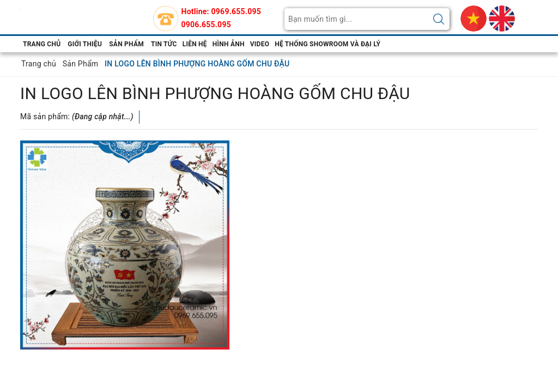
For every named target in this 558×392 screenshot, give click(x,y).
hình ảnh (229, 44)
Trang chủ (42, 44)
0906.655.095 (206, 24)
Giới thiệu (85, 44)
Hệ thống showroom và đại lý (327, 44)
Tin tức (164, 44)
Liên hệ (195, 44)
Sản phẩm (126, 44)
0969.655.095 (236, 11)
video (260, 44)
